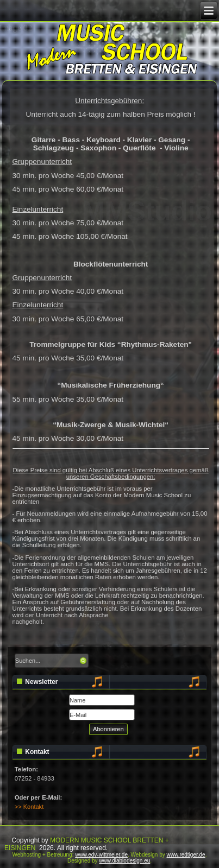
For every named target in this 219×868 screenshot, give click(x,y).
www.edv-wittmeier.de (101, 855)
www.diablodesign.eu (124, 861)
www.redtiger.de (186, 855)
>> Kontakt (29, 807)
